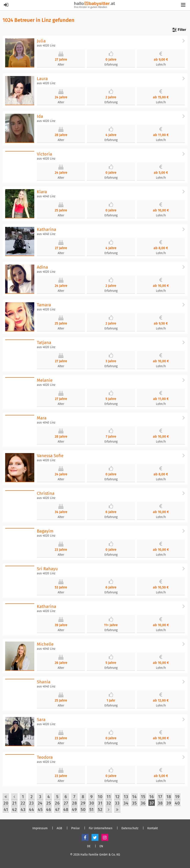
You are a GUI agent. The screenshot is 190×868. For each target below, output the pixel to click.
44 (32, 810)
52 (100, 810)
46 (49, 810)
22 (23, 803)
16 (152, 797)
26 (57, 803)
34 (126, 803)
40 (177, 803)
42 (14, 810)
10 (100, 797)
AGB (59, 828)
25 (49, 803)
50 (83, 810)
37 (152, 803)
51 (92, 810)
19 (177, 797)
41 (6, 810)
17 (160, 797)
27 (66, 803)
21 (14, 803)
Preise (75, 828)
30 (92, 803)
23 (32, 803)
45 (40, 810)
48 (66, 810)
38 (160, 803)
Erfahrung (111, 65)
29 (83, 803)
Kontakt (153, 828)
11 (109, 797)
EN (101, 846)
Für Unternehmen (101, 828)
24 (40, 803)
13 (126, 797)
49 (74, 810)
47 (57, 810)
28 (75, 803)
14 (134, 797)
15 (143, 797)
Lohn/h (161, 65)
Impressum (40, 828)
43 (23, 810)
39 (169, 803)
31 (100, 803)
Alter (61, 65)
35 (134, 803)
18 (169, 797)
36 (143, 803)
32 (109, 803)
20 (6, 803)
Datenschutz (130, 828)
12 (117, 797)
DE (89, 846)
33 (117, 803)
